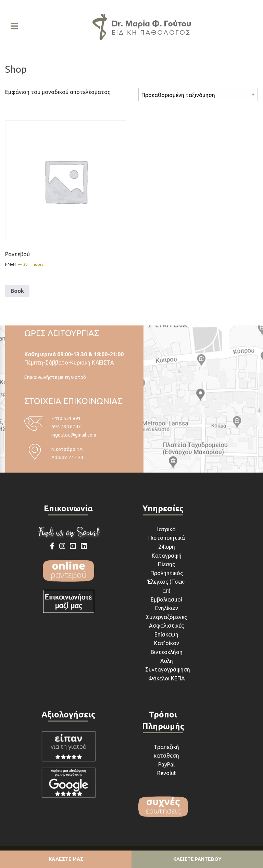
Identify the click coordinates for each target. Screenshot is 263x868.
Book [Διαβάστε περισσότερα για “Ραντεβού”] (17, 291)
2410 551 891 (66, 418)
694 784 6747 (66, 427)
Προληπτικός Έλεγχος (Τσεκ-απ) (167, 582)
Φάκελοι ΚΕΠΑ (167, 678)
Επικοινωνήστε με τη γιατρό (55, 377)
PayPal (166, 764)
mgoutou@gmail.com (74, 435)
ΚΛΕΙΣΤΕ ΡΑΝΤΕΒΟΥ (197, 859)
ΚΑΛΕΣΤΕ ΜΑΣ (66, 859)
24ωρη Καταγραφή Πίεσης (167, 555)
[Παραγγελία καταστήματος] (198, 94)
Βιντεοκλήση (167, 652)
